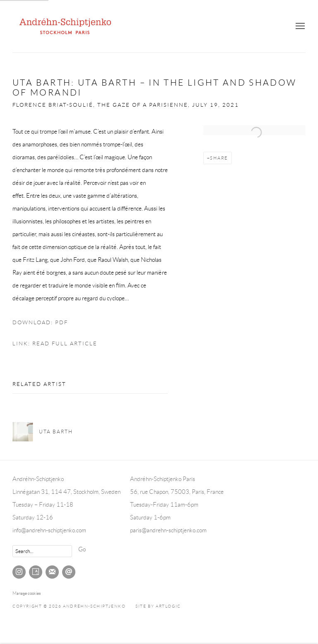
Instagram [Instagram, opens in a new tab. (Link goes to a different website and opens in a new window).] (19, 572)
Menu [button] (299, 26)
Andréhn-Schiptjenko (66, 26)
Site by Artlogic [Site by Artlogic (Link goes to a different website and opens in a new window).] (158, 606)
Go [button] (82, 549)
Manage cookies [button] (26, 593)
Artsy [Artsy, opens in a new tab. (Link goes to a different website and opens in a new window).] (36, 572)
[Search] (42, 551)
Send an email (69, 572)
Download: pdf (40, 323)
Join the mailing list (52, 572)
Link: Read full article (55, 344)
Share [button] (219, 158)
